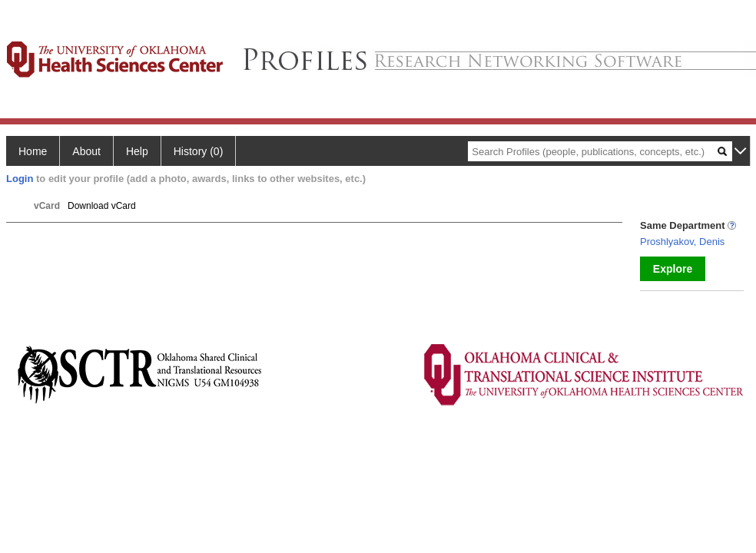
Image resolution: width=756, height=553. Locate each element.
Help (137, 151)
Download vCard (102, 206)
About (86, 151)
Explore (673, 269)
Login (20, 179)
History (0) (199, 151)
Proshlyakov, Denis (682, 242)
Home (33, 151)
